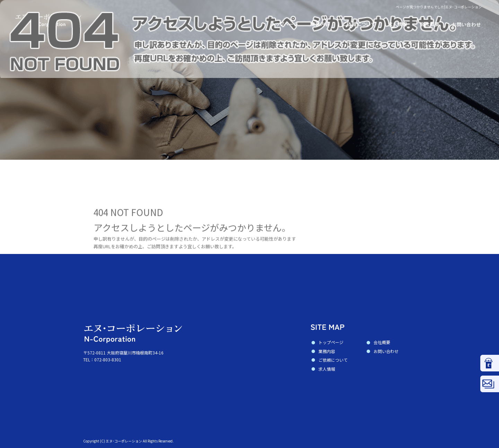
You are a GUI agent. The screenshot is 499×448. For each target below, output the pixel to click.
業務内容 (321, 24)
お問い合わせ (471, 24)
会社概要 (430, 24)
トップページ (281, 24)
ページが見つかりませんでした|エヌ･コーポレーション (439, 7)
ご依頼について (359, 24)
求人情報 (399, 24)
